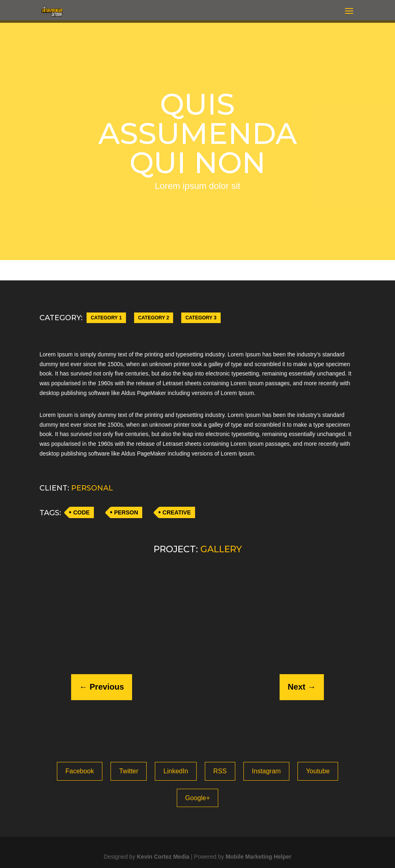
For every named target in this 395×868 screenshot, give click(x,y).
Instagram (266, 771)
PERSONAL (92, 488)
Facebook (80, 771)
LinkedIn (176, 771)
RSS (220, 771)
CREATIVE (177, 512)
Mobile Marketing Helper (258, 857)
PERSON (126, 512)
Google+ (198, 798)
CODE (81, 512)
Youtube (318, 771)
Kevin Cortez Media (163, 857)
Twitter (129, 771)
